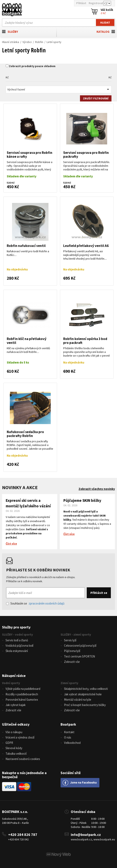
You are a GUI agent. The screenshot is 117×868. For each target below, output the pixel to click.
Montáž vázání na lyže (78, 700)
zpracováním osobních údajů (47, 603)
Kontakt (69, 732)
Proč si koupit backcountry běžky (85, 705)
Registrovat (96, 3)
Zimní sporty (69, 683)
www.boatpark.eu (104, 839)
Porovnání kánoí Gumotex (22, 700)
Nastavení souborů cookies (23, 759)
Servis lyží (70, 640)
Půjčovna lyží (72, 651)
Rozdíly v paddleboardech (22, 694)
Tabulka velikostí (16, 754)
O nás (68, 737)
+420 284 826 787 (23, 835)
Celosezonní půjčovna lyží (80, 646)
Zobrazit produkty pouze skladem (32, 66)
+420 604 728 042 (18, 839)
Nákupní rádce (14, 676)
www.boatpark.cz (81, 839)
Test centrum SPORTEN (79, 656)
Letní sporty (54, 42)
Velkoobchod (72, 743)
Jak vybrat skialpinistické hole (83, 694)
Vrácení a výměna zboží (20, 737)
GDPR (9, 743)
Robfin (39, 42)
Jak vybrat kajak (16, 705)
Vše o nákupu (14, 732)
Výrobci (27, 42)
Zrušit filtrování (96, 98)
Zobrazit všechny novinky (97, 489)
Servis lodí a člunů (17, 640)
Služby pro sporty (16, 627)
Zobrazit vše (72, 662)
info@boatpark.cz (86, 835)
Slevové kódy (14, 748)
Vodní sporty (11, 683)
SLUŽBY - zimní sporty (76, 634)
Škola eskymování (17, 651)
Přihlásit (81, 3)
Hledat (105, 23)
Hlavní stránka (11, 42)
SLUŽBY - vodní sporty (17, 634)
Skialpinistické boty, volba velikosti (86, 689)
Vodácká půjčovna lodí (19, 646)
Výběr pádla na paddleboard (23, 689)
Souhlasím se (35, 603)
